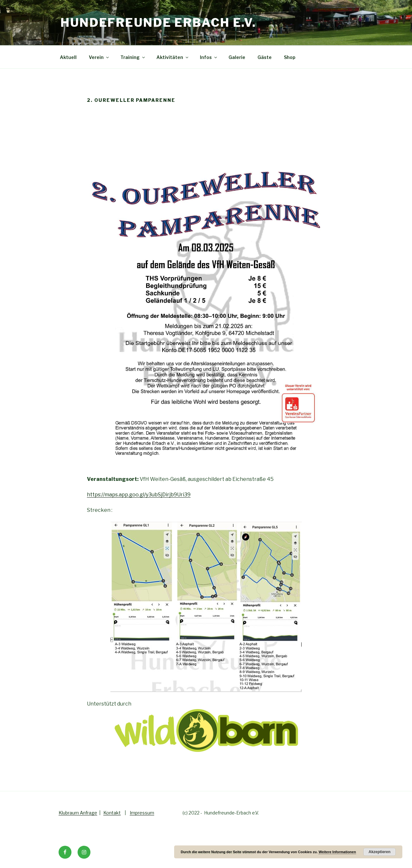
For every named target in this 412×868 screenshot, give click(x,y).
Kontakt (112, 813)
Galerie (237, 57)
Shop (290, 57)
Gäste (265, 57)
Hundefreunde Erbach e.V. (158, 23)
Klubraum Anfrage (78, 813)
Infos (209, 57)
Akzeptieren (379, 852)
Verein (99, 57)
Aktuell (68, 57)
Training (133, 57)
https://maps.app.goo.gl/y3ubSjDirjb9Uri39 (139, 495)
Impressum (142, 813)
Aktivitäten (173, 57)
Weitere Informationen (337, 852)
